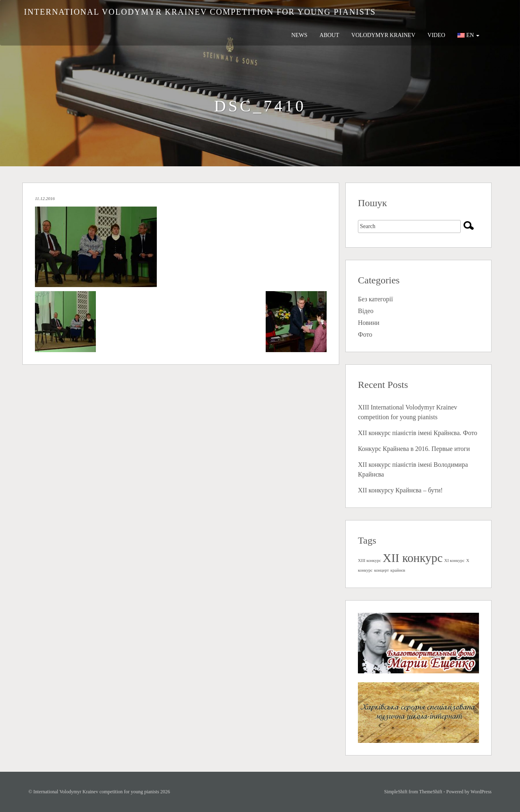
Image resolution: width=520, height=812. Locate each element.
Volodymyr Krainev (383, 35)
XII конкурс (413, 558)
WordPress (481, 792)
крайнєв (398, 570)
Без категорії (375, 299)
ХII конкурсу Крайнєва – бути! (400, 490)
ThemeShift (431, 792)
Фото (365, 334)
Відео (366, 311)
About (329, 35)
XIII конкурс (369, 561)
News (299, 35)
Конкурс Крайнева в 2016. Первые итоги (414, 449)
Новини (369, 323)
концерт (381, 570)
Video (436, 35)
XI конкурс (454, 561)
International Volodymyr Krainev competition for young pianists (200, 12)
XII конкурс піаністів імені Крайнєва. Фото (418, 433)
